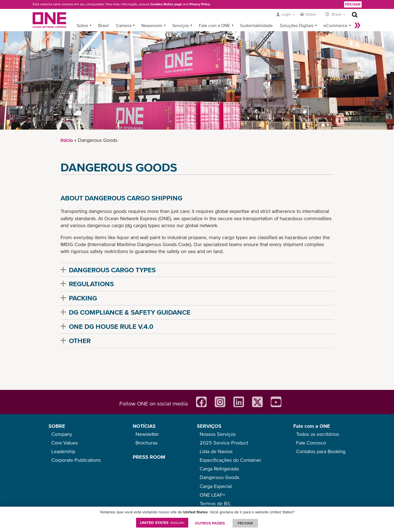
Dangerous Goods (219, 477)
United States (162, 523)
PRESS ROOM (149, 457)
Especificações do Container (230, 460)
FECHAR (245, 523)
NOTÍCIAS (144, 426)
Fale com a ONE (214, 25)
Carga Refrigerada (219, 469)
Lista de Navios (216, 451)
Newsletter (147, 434)
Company (62, 434)
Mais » (357, 25)
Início (67, 140)
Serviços (181, 25)
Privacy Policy (200, 4)
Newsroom (152, 25)
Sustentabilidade (256, 25)
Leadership (63, 451)
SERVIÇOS (209, 426)
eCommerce (335, 25)
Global (310, 14)
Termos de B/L (215, 503)
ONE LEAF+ (212, 495)
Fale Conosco (311, 443)
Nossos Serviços (218, 434)
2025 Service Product (224, 443)
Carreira (124, 25)
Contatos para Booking (321, 451)
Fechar (353, 4)
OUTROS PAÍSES (210, 523)
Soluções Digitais (297, 25)
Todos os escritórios (318, 434)
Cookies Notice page (166, 4)
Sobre (82, 25)
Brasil (103, 25)
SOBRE (57, 426)
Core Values (65, 443)
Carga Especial (216, 486)
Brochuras (147, 443)
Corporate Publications (76, 460)
